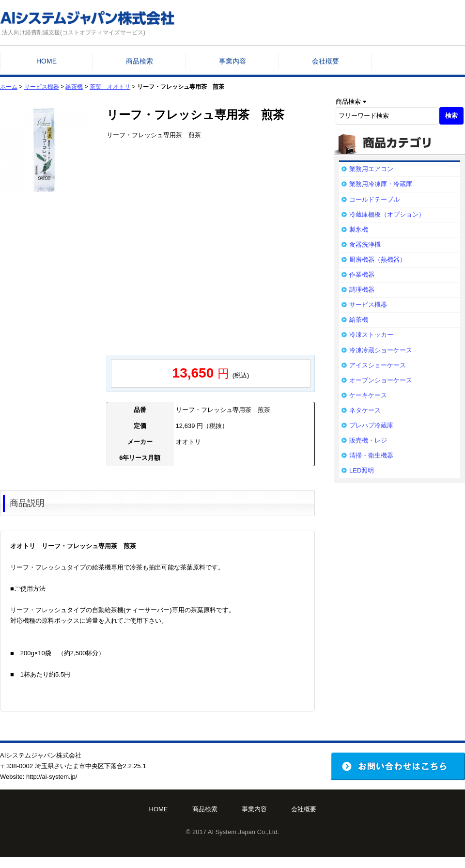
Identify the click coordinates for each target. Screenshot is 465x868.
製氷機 (359, 229)
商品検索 (139, 61)
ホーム (9, 87)
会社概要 (325, 61)
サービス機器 (42, 87)
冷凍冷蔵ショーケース (381, 350)
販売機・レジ (368, 440)
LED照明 (362, 470)
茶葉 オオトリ (110, 87)
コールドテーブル (374, 199)
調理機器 (362, 290)
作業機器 (362, 275)
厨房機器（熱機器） (378, 260)
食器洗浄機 (365, 245)
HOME (46, 61)
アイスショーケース (378, 365)
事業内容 (232, 61)
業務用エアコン (371, 169)
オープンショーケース (381, 380)
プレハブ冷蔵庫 (371, 425)
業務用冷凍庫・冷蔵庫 (381, 184)
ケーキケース (368, 395)
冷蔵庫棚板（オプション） (387, 214)
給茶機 (74, 87)
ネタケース (365, 410)
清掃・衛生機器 (371, 455)
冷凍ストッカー (371, 335)
